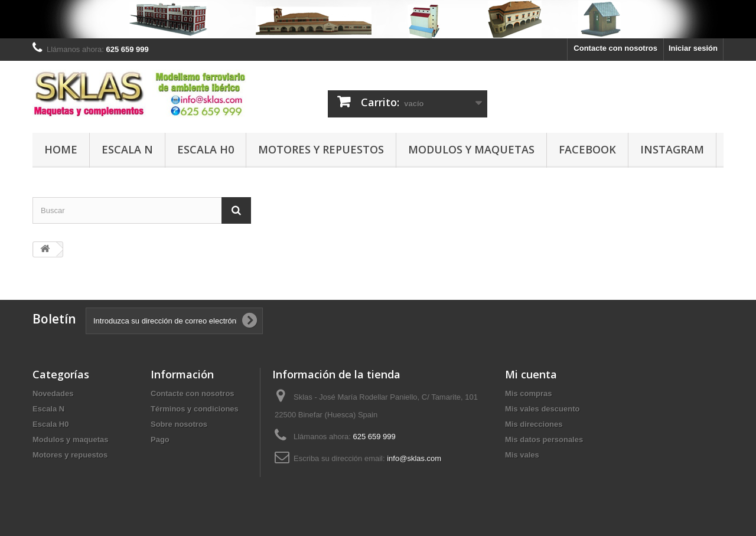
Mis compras (528, 393)
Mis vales (522, 455)
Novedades (53, 393)
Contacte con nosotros (615, 48)
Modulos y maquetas (471, 149)
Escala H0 (206, 149)
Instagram (672, 149)
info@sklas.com (414, 458)
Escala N (127, 149)
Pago (160, 439)
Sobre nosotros (179, 424)
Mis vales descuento (542, 409)
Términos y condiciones (195, 409)
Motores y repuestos (321, 149)
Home (61, 149)
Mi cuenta (531, 374)
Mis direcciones (534, 424)
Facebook (587, 149)
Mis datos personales (544, 439)
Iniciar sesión (693, 48)
